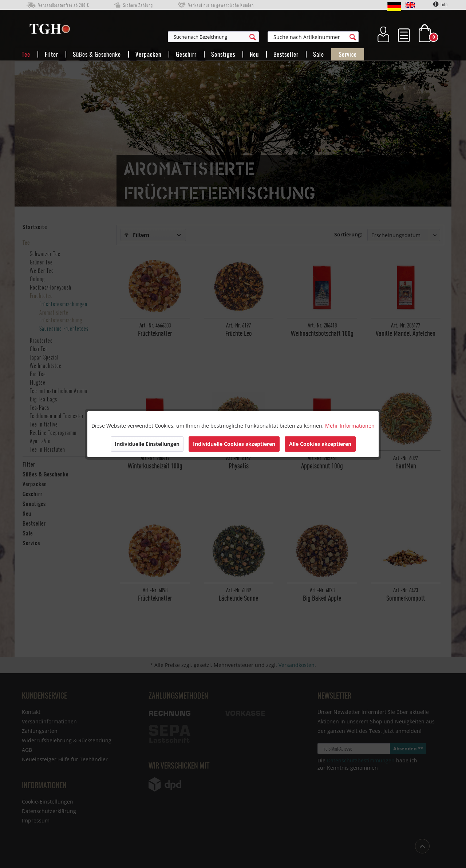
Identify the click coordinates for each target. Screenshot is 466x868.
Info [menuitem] (441, 4)
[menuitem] (249, 37)
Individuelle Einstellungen (147, 444)
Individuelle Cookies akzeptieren (234, 444)
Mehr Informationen (350, 426)
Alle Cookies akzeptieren (320, 444)
